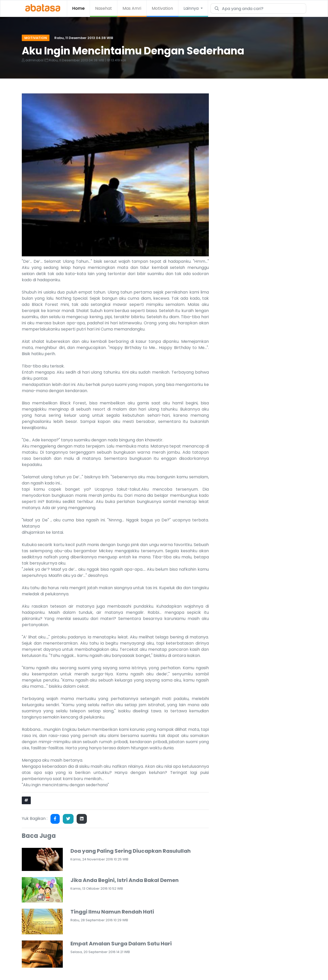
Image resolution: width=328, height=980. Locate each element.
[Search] (262, 8)
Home (78, 8)
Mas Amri (132, 8)
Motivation (162, 8)
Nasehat (104, 8)
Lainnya (192, 8)
